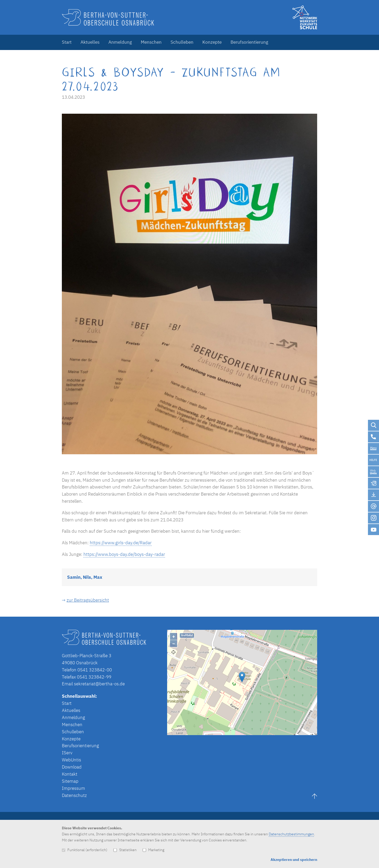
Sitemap (70, 781)
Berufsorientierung (249, 42)
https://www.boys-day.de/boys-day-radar (124, 554)
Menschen (151, 42)
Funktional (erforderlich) (85, 850)
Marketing (153, 850)
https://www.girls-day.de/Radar (121, 543)
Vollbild (187, 635)
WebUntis (71, 760)
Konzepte (212, 42)
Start (67, 42)
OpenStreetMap (266, 733)
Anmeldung (120, 42)
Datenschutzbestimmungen (291, 834)
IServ (67, 753)
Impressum (73, 788)
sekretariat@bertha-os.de (99, 684)
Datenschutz (74, 795)
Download (72, 767)
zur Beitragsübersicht (88, 600)
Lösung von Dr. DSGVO (303, 733)
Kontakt (70, 774)
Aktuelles (90, 42)
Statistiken (125, 850)
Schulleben (182, 42)
